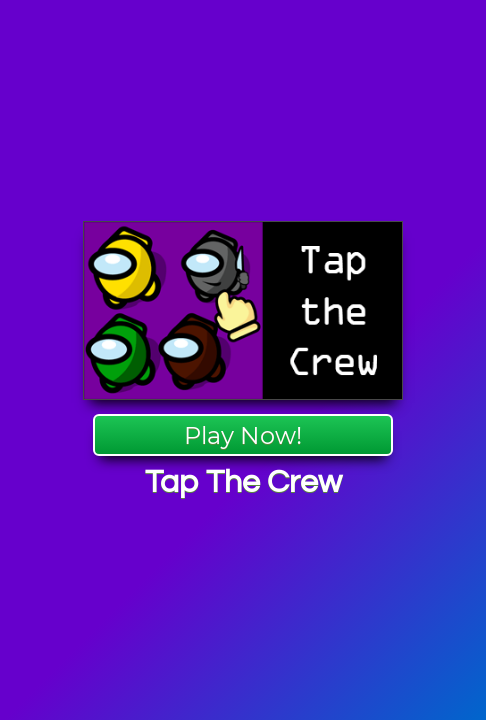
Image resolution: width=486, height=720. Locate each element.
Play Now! (243, 435)
